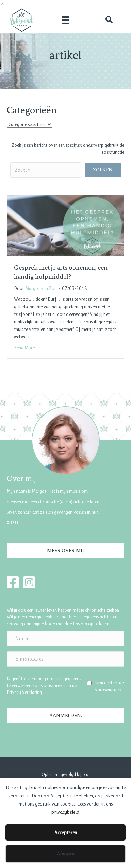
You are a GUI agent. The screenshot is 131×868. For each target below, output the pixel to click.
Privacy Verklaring (24, 692)
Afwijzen (66, 854)
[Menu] (65, 20)
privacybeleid (65, 812)
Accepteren (66, 832)
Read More (24, 348)
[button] (109, 20)
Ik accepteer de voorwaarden (109, 686)
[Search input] (46, 170)
